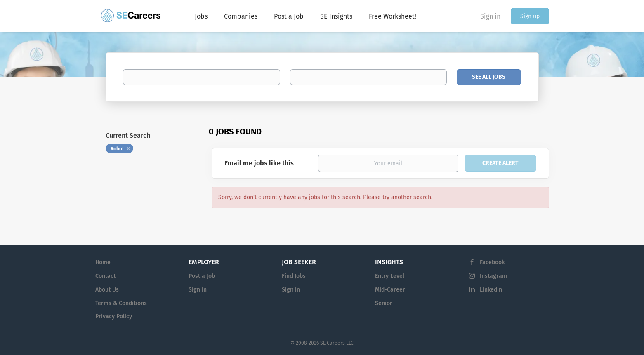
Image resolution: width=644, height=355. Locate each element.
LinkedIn (491, 290)
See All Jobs (489, 77)
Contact (105, 276)
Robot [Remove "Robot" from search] (117, 149)
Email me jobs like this (259, 163)
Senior (384, 303)
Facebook (492, 262)
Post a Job (202, 276)
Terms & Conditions (121, 303)
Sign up (530, 16)
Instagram (493, 276)
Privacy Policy (114, 316)
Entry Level (390, 276)
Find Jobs (294, 276)
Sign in (490, 16)
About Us (107, 290)
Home (103, 262)
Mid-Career (390, 290)
